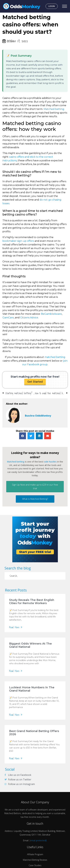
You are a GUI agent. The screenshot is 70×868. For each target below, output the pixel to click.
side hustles (50, 462)
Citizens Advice (29, 318)
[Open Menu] (65, 6)
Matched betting (54, 109)
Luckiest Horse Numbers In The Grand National (32, 689)
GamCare (8, 318)
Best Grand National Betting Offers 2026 (34, 733)
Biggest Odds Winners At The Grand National (30, 645)
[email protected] (38, 840)
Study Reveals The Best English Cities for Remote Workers (32, 602)
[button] (35, 382)
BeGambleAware (51, 314)
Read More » (16, 627)
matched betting (55, 357)
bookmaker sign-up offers (18, 241)
